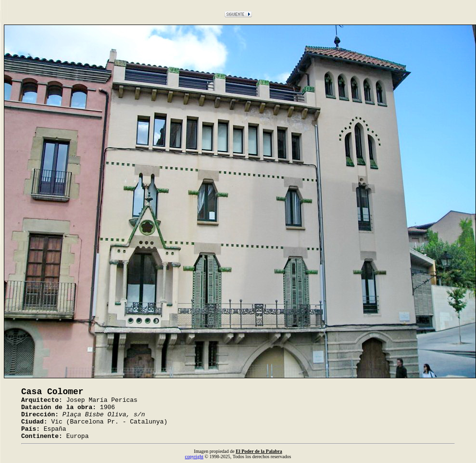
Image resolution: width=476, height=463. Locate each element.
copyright (194, 457)
